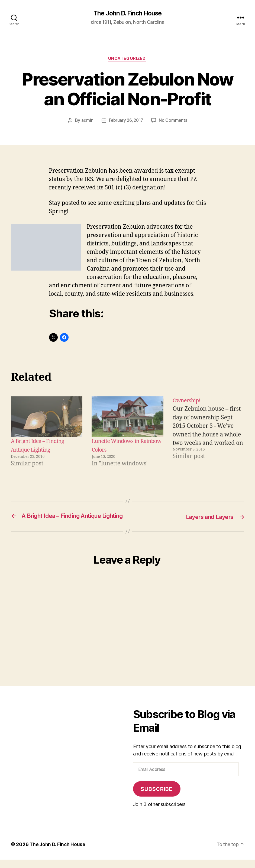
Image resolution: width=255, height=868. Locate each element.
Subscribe (156, 797)
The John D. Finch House (127, 14)
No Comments (174, 121)
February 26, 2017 (126, 121)
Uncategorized (127, 60)
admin (86, 121)
